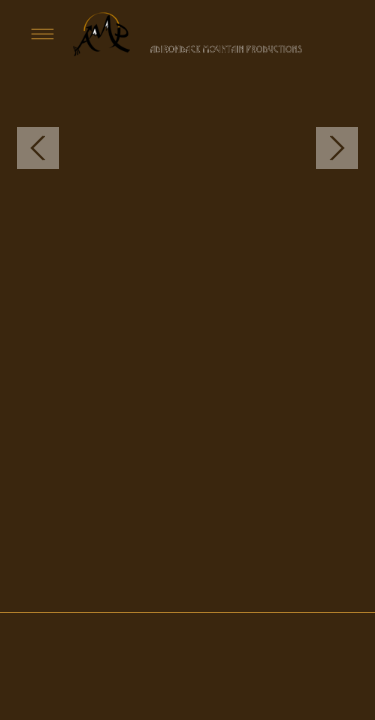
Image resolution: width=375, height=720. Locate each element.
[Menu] (42, 33)
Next (337, 148)
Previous (38, 148)
